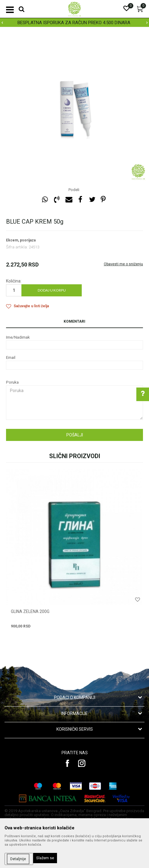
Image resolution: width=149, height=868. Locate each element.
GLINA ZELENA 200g (30, 611)
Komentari (74, 321)
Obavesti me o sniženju (123, 264)
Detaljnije (18, 859)
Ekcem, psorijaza (21, 240)
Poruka (12, 382)
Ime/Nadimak (18, 337)
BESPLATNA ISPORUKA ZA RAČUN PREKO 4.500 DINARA (74, 23)
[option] (74, 23)
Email (11, 357)
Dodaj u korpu (52, 290)
